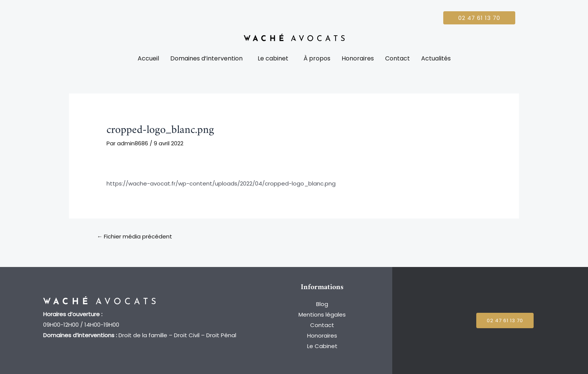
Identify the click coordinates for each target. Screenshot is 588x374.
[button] (208, 59)
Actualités (436, 58)
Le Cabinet (322, 346)
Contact (397, 58)
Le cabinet (273, 58)
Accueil (148, 58)
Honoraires (358, 58)
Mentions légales (322, 314)
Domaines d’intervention (206, 58)
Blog (322, 304)
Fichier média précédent (134, 236)
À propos (317, 58)
